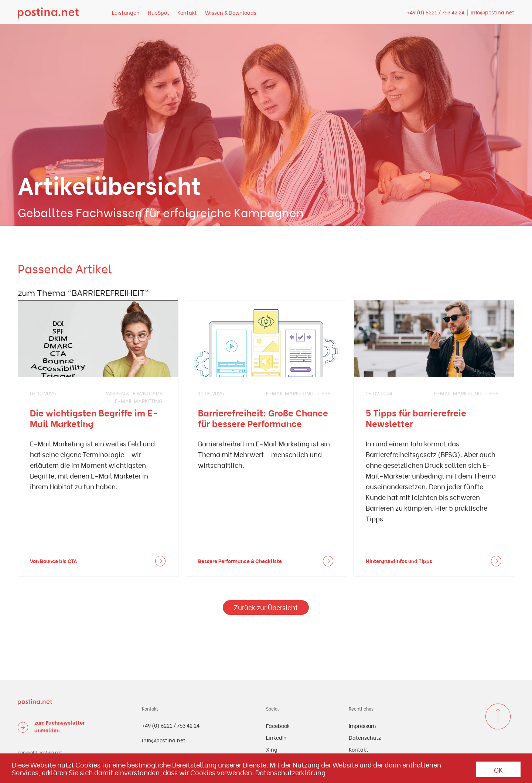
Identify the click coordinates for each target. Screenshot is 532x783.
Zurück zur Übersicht (266, 607)
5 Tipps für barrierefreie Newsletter (416, 418)
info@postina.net (492, 12)
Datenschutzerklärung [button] (290, 772)
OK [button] (498, 770)
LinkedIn (276, 737)
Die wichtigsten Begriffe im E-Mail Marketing (94, 418)
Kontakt (187, 12)
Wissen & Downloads (231, 12)
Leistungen (126, 12)
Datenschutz (365, 737)
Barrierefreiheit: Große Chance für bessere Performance (263, 418)
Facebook (278, 726)
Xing (272, 749)
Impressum (362, 726)
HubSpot (158, 12)
